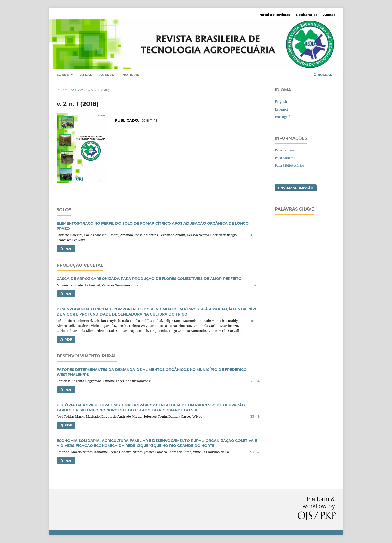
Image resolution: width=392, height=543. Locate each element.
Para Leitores (285, 150)
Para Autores (285, 158)
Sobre (63, 75)
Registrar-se (307, 15)
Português (283, 117)
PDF (68, 249)
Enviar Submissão (296, 188)
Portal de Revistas (274, 15)
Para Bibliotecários (290, 165)
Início (62, 90)
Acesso (329, 15)
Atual (86, 75)
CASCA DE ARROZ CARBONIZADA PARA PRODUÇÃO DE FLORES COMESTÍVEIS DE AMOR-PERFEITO (149, 279)
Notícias (131, 75)
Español (282, 109)
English (281, 102)
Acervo (107, 75)
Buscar (323, 75)
